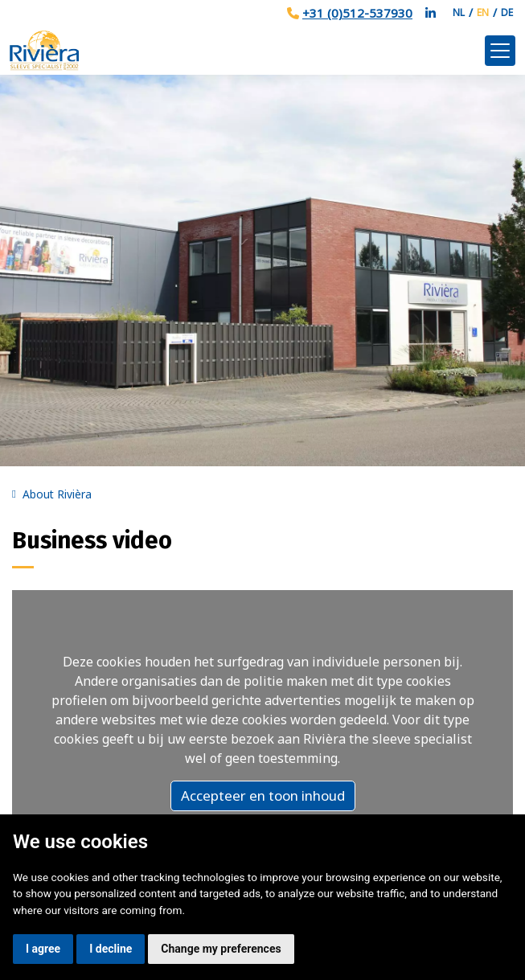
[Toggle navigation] (500, 51)
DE (507, 12)
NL (459, 12)
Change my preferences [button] (221, 949)
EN (483, 12)
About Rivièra (57, 494)
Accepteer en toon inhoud (263, 795)
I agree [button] (43, 949)
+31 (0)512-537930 (357, 13)
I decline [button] (111, 949)
